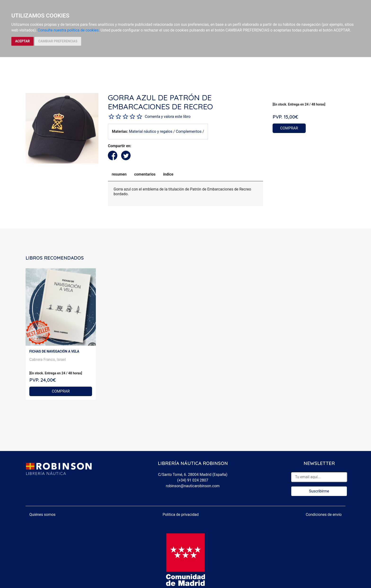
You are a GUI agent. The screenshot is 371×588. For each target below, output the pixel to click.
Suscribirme (319, 491)
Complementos (189, 131)
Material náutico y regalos (151, 131)
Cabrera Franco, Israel (48, 360)
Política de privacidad (181, 515)
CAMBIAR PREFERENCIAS (58, 41)
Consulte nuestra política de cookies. (69, 30)
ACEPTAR (22, 41)
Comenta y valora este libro (168, 117)
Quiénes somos (42, 515)
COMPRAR (289, 128)
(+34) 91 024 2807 (193, 480)
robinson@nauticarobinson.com (193, 486)
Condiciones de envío (324, 515)
